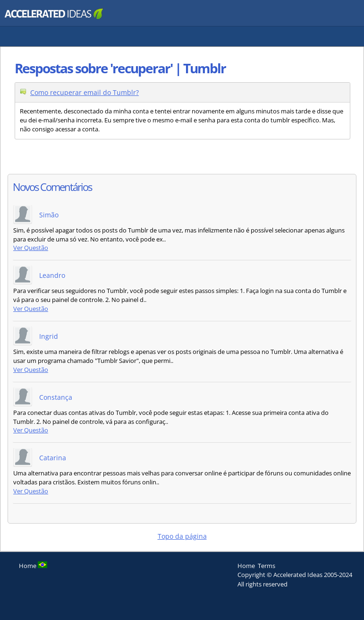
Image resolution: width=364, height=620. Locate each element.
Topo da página (182, 536)
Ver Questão (31, 248)
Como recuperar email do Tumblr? (85, 92)
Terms (267, 566)
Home (246, 566)
